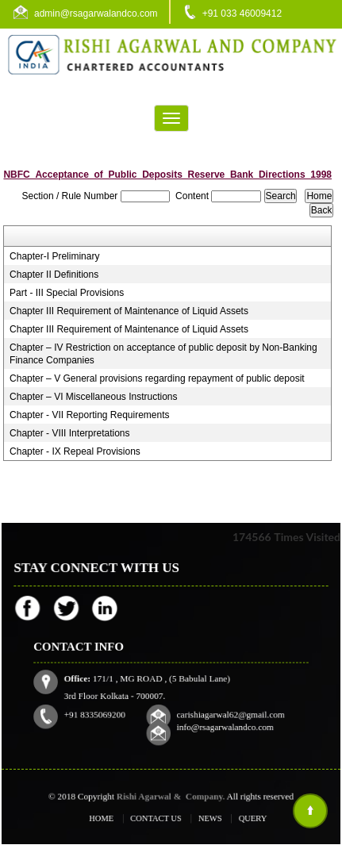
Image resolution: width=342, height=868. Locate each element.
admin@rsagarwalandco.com (96, 13)
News (200, 818)
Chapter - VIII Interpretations (69, 433)
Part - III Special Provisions (67, 293)
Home (119, 818)
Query (233, 818)
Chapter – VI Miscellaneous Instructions (93, 397)
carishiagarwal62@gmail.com (216, 701)
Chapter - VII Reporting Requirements (89, 415)
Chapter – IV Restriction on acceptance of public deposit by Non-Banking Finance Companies (163, 354)
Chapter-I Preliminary (54, 256)
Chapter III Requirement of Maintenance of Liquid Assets (129, 311)
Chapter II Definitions (54, 275)
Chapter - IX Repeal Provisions (75, 451)
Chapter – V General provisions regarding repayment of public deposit (157, 378)
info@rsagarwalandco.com (212, 711)
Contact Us (160, 818)
